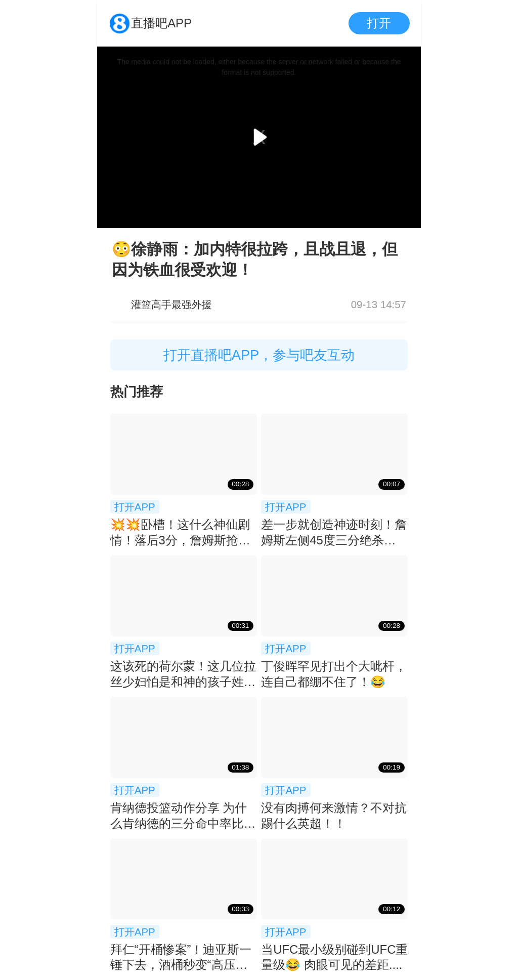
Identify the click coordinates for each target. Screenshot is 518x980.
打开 (379, 23)
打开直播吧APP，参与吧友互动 (259, 355)
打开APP (135, 507)
